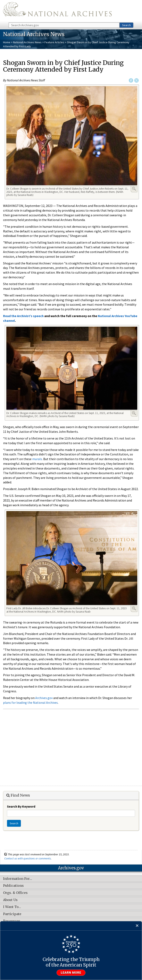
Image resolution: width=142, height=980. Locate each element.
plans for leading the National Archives (30, 703)
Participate (12, 914)
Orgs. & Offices (15, 893)
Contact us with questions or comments (28, 858)
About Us (10, 900)
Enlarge (134, 189)
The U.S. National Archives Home (57, 11)
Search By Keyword (21, 806)
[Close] (137, 926)
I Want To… (12, 907)
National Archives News (27, 42)
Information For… (18, 879)
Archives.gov (44, 698)
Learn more (71, 973)
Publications (13, 886)
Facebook (131, 80)
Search (126, 25)
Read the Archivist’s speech (23, 316)
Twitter (136, 80)
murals (37, 459)
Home (7, 42)
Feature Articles (54, 42)
